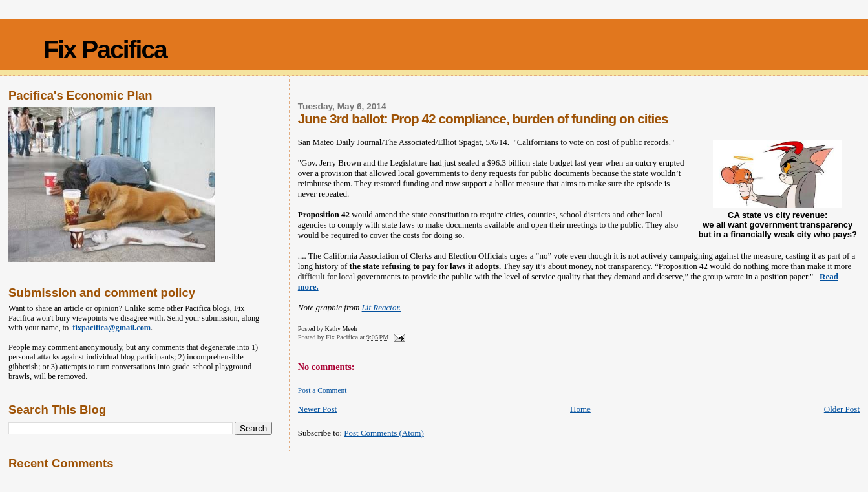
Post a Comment (323, 390)
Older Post (842, 409)
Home (580, 409)
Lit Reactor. (382, 307)
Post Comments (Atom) (384, 433)
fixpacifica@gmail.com (110, 328)
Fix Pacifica (105, 49)
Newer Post (317, 409)
